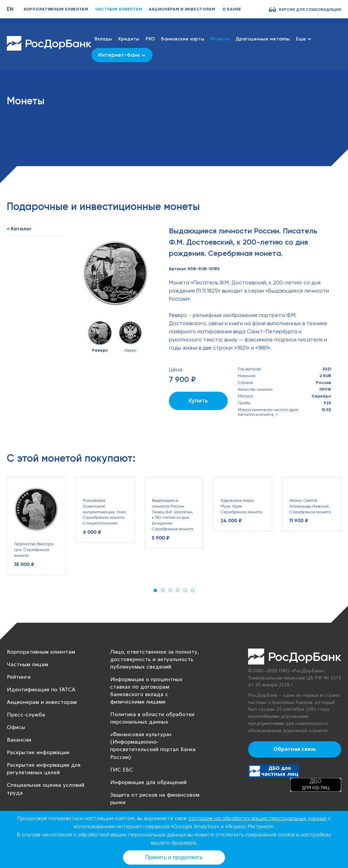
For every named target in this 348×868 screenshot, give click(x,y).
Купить (198, 401)
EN (10, 9)
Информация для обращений (148, 783)
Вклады (103, 39)
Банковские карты (183, 39)
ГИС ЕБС (121, 770)
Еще (304, 39)
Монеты (220, 39)
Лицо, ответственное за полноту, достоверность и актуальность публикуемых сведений (154, 660)
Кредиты (129, 39)
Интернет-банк (122, 55)
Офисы (16, 728)
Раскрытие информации (38, 753)
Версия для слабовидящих (310, 10)
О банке (232, 9)
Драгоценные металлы (263, 39)
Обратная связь (295, 749)
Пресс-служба (26, 715)
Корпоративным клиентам (56, 9)
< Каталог (19, 229)
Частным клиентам (119, 9)
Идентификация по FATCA (41, 690)
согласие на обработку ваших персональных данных (257, 818)
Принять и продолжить (174, 857)
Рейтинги (19, 677)
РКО (150, 39)
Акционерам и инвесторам (182, 9)
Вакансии (19, 740)
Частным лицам (28, 665)
